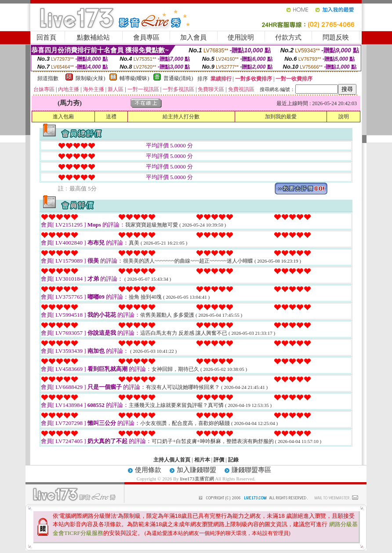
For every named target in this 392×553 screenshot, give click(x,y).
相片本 (202, 460)
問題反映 (336, 37)
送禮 (111, 117)
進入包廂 (63, 117)
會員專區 (146, 37)
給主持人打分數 (181, 117)
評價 (219, 460)
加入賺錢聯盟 (196, 470)
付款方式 (288, 37)
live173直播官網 (197, 479)
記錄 (233, 460)
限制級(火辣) (91, 78)
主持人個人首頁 (172, 460)
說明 (344, 117)
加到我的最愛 (281, 117)
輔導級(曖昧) (134, 78)
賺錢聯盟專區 (251, 470)
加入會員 (193, 37)
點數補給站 (93, 37)
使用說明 (241, 37)
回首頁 (46, 37)
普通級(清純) (178, 78)
